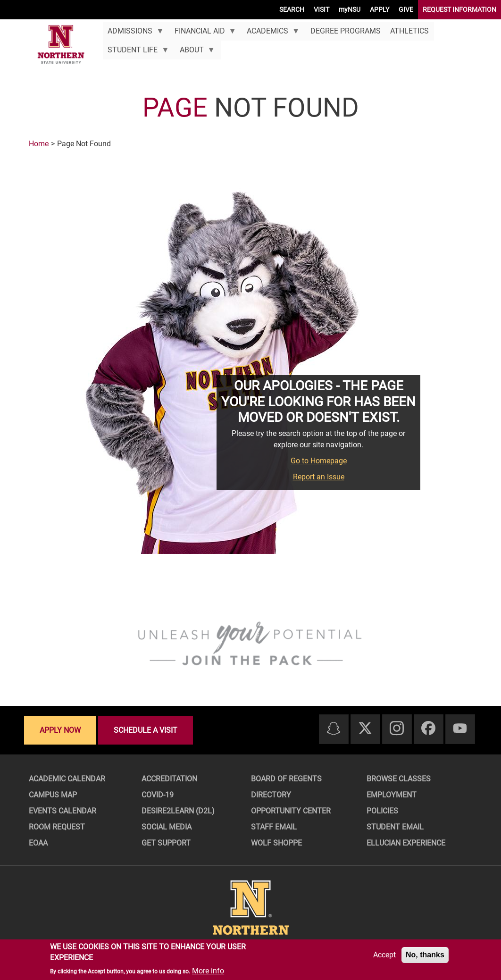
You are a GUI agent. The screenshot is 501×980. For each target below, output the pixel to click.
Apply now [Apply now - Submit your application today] (60, 730)
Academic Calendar (67, 779)
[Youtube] (460, 729)
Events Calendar (63, 811)
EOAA (38, 843)
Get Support (166, 843)
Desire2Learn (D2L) (178, 811)
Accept (384, 955)
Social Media (167, 827)
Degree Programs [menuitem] (346, 31)
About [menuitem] (195, 52)
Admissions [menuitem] (133, 34)
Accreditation (169, 779)
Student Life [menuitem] (136, 52)
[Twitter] (365, 729)
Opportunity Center (291, 811)
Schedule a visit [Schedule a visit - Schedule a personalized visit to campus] (146, 730)
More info (208, 971)
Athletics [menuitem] (409, 31)
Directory (271, 795)
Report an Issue (319, 477)
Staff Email (274, 827)
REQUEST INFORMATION (459, 9)
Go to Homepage (319, 461)
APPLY (380, 9)
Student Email (395, 827)
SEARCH (292, 9)
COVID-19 (158, 795)
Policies (382, 811)
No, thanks (425, 955)
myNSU (350, 9)
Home (39, 144)
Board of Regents (286, 779)
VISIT (321, 9)
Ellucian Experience (406, 843)
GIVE (406, 9)
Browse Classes (399, 779)
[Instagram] (397, 729)
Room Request (57, 827)
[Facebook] (428, 729)
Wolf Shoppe (276, 843)
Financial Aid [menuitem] (203, 34)
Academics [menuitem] (271, 34)
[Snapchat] (334, 729)
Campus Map (53, 795)
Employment (392, 795)
